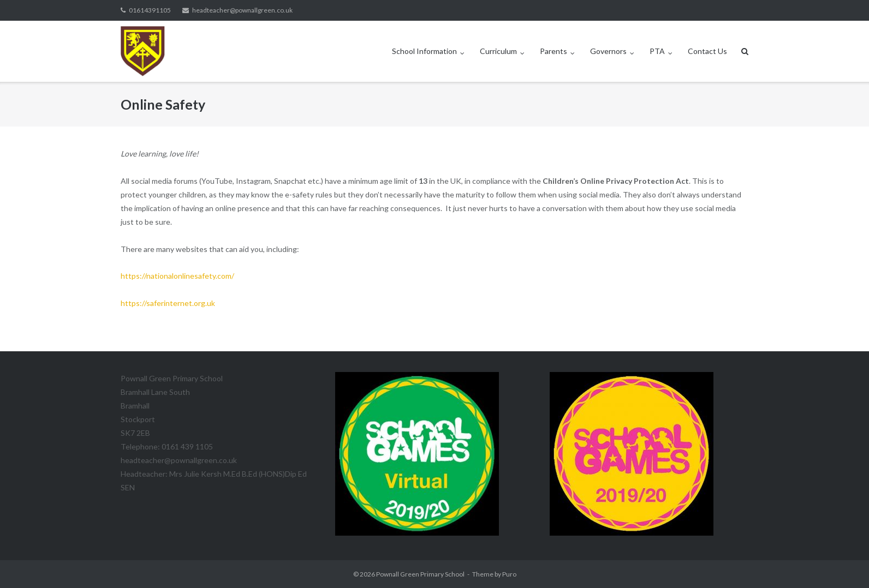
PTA (657, 51)
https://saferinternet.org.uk (168, 303)
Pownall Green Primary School (420, 574)
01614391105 (150, 10)
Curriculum (498, 51)
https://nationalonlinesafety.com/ (177, 276)
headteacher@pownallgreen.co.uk (242, 10)
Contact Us (707, 51)
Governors (608, 51)
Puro (509, 574)
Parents (553, 51)
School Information (424, 51)
